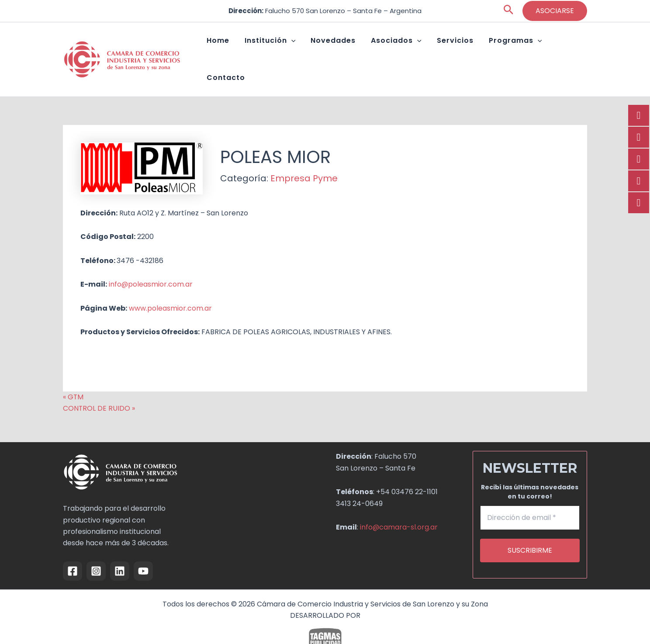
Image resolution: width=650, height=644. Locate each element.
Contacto (564, 48)
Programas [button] (509, 48)
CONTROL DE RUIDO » (99, 385)
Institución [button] (290, 48)
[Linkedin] (120, 548)
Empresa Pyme (304, 155)
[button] (509, 11)
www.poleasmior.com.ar (170, 285)
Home (244, 48)
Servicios (455, 48)
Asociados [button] (403, 48)
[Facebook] (73, 548)
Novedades (347, 48)
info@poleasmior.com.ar (151, 261)
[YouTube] (143, 548)
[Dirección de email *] (530, 495)
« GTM (73, 374)
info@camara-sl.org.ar (399, 504)
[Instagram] (96, 548)
